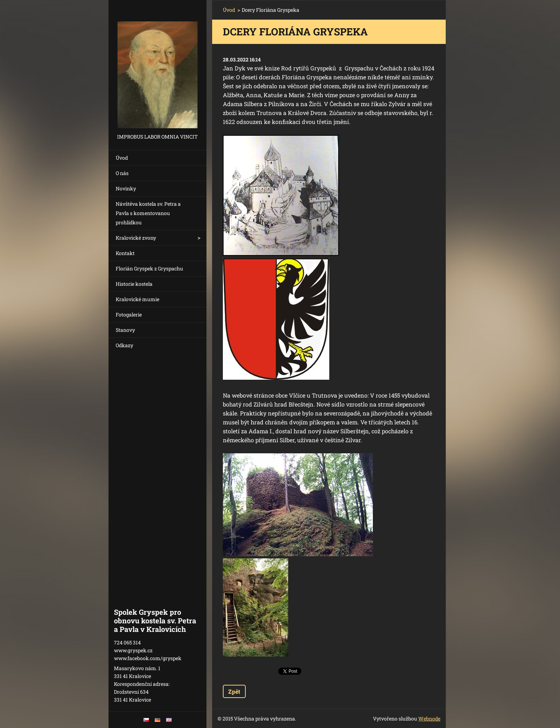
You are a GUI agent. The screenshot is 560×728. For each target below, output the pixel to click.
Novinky (126, 188)
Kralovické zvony (136, 238)
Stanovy (125, 330)
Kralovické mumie (137, 299)
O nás (122, 173)
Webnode (429, 719)
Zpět (234, 691)
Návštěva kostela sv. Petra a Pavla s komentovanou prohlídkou (148, 213)
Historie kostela (134, 284)
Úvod (122, 158)
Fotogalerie (129, 315)
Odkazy (124, 345)
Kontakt (125, 253)
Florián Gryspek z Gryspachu (149, 268)
